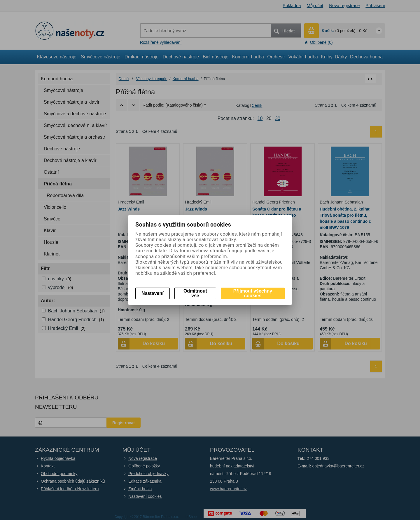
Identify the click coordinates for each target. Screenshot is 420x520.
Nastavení (153, 293)
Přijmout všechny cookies (253, 293)
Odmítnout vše (195, 293)
